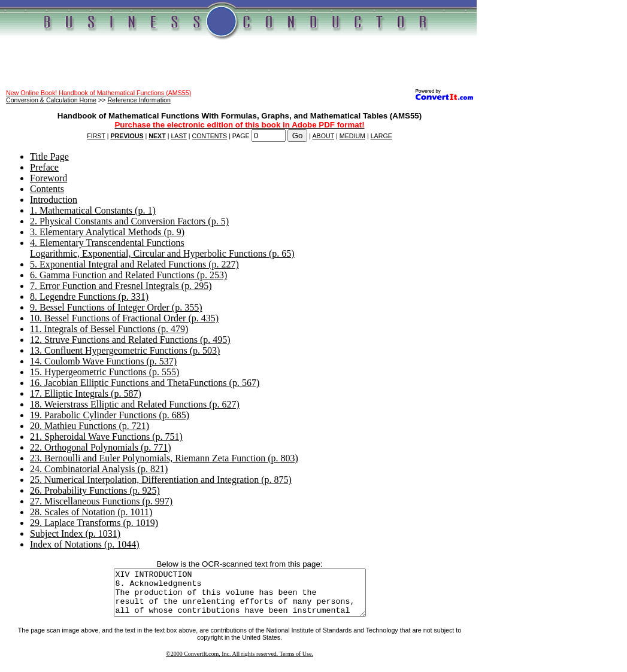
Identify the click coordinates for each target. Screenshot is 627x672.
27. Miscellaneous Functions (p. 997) (101, 501)
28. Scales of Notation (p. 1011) (91, 512)
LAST (178, 136)
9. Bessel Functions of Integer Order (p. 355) (116, 307)
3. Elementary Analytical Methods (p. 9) (107, 232)
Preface (44, 167)
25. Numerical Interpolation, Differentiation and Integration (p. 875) (161, 480)
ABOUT (324, 136)
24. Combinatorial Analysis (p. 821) (99, 469)
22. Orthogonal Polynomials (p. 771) (101, 447)
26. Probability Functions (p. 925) (95, 490)
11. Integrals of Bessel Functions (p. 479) (109, 329)
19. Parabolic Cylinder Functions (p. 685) (110, 415)
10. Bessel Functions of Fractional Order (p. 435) (124, 318)
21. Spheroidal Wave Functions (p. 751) (106, 437)
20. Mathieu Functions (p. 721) (90, 426)
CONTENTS (210, 136)
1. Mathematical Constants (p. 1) (93, 210)
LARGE (381, 136)
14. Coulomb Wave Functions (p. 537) (103, 361)
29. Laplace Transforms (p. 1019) (94, 523)
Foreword (49, 178)
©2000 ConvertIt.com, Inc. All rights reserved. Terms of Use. (240, 663)
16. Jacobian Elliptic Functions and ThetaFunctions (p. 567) (145, 383)
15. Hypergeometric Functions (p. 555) (104, 372)
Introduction (54, 200)
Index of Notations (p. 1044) (85, 544)
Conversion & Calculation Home (51, 100)
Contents (47, 189)
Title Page (49, 156)
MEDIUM (352, 136)
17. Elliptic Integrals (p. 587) (86, 393)
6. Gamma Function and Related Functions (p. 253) (128, 275)
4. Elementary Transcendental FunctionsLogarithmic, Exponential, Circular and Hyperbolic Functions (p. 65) (162, 248)
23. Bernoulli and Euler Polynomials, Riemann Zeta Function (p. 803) (164, 458)
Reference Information (139, 100)
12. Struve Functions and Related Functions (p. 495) (130, 340)
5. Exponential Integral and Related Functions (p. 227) (134, 264)
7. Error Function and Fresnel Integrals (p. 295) (121, 286)
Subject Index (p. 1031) (75, 533)
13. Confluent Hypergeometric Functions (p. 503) (125, 350)
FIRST (96, 136)
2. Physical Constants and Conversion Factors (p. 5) (129, 221)
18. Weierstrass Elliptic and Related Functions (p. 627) (135, 404)
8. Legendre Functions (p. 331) (89, 297)
